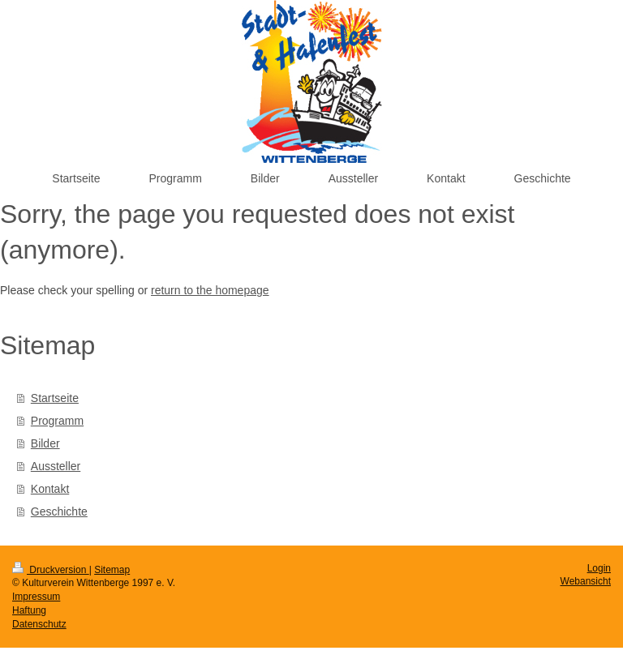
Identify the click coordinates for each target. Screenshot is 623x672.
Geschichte (59, 511)
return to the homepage (210, 290)
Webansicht (586, 581)
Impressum (36, 597)
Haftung (29, 610)
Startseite (55, 398)
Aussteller (56, 466)
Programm (57, 421)
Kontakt (50, 489)
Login (599, 568)
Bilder (45, 443)
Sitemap (112, 570)
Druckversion (51, 570)
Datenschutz (39, 624)
